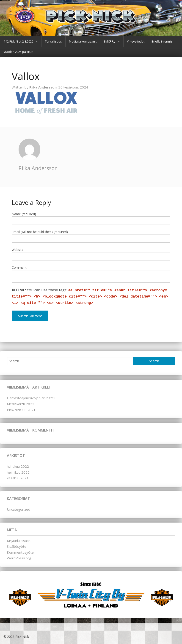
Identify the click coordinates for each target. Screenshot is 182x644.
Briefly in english (163, 41)
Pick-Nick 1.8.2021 (21, 410)
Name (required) (24, 214)
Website (18, 250)
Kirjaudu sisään (19, 541)
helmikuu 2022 (18, 472)
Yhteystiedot (136, 41)
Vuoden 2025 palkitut (18, 52)
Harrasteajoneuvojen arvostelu (32, 398)
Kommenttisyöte (20, 552)
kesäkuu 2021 (18, 478)
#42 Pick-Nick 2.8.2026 (18, 41)
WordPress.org (19, 558)
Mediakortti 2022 (21, 404)
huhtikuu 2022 (18, 466)
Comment (19, 267)
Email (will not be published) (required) (40, 232)
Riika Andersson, (44, 87)
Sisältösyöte (17, 546)
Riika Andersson (38, 168)
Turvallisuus (53, 41)
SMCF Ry (109, 41)
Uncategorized (19, 509)
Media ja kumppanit (83, 41)
